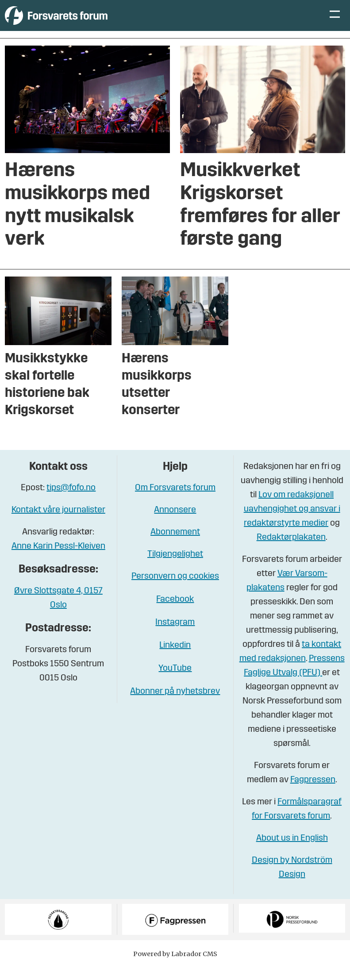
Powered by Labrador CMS (175, 967)
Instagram (175, 636)
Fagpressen (313, 793)
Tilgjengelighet (175, 568)
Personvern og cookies (175, 590)
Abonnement (175, 546)
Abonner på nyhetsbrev (175, 705)
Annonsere (175, 523)
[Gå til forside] (87, 22)
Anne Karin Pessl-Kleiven (58, 560)
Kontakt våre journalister (58, 523)
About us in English (292, 852)
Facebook (175, 613)
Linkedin (175, 659)
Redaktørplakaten (291, 551)
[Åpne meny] (335, 22)
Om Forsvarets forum (175, 501)
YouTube (175, 682)
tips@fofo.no (71, 501)
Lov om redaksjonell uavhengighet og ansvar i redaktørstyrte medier (292, 523)
